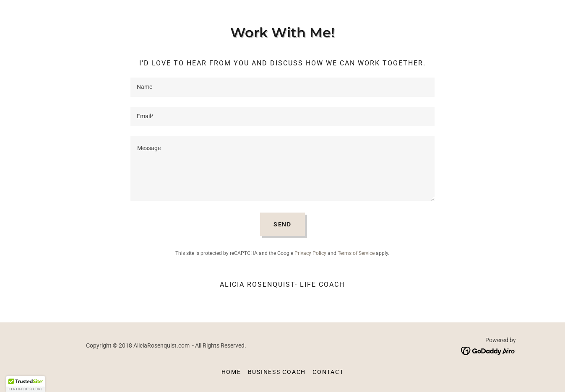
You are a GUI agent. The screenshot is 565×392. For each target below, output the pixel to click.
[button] (26, 384)
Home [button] (231, 372)
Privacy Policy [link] (310, 253)
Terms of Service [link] (356, 253)
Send (282, 224)
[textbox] (282, 87)
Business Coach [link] (277, 372)
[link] (488, 350)
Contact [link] (328, 372)
